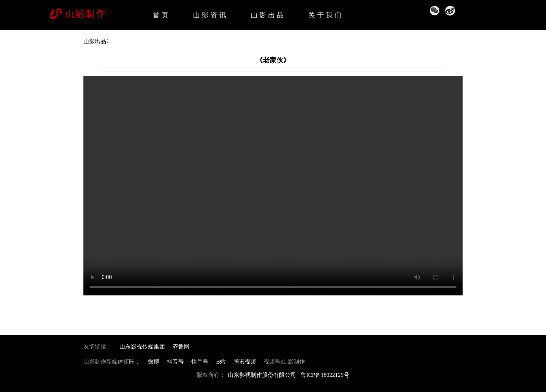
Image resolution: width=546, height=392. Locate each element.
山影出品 (268, 15)
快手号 (200, 362)
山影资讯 (210, 15)
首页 (162, 15)
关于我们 (326, 15)
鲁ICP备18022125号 (325, 375)
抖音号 (175, 362)
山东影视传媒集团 (142, 347)
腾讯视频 (245, 362)
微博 (154, 362)
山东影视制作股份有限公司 (262, 375)
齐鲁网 (181, 347)
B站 (221, 362)
